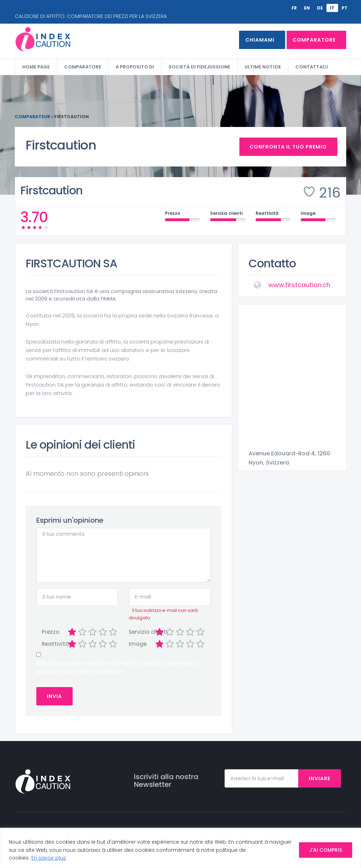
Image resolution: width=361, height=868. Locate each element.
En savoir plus (49, 858)
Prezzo (50, 632)
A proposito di (135, 67)
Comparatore (314, 40)
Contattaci (312, 67)
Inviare (320, 778)
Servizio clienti (137, 632)
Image (137, 644)
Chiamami (255, 40)
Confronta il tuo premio (289, 147)
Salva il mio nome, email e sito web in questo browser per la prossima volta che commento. (118, 667)
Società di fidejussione (199, 67)
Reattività (50, 644)
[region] (180, 848)
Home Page (36, 67)
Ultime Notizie (263, 67)
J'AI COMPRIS (326, 850)
